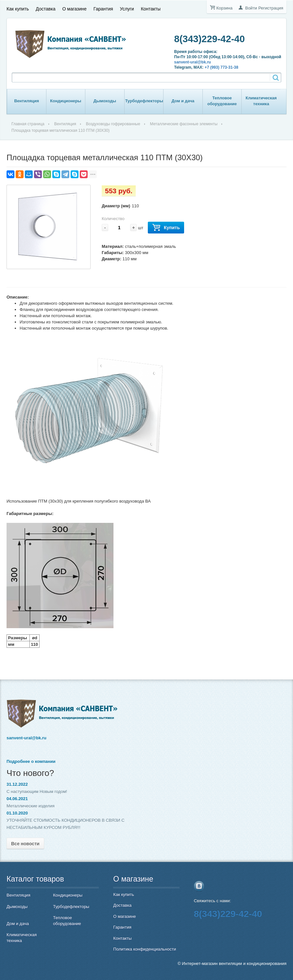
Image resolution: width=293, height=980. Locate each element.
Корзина (224, 8)
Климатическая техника (261, 101)
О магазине (74, 9)
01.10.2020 (17, 813)
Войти (251, 8)
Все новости (25, 844)
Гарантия (103, 9)
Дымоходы (105, 101)
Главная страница (28, 124)
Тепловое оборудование (222, 101)
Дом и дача (183, 101)
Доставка (45, 9)
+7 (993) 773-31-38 (222, 67)
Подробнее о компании (31, 761)
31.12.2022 (17, 784)
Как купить (18, 9)
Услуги (127, 9)
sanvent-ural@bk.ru (193, 62)
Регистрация (271, 8)
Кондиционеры (66, 101)
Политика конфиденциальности (145, 949)
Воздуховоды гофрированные (113, 124)
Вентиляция (26, 101)
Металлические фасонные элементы (184, 124)
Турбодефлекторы (144, 101)
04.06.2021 (17, 799)
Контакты (151, 9)
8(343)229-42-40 (210, 39)
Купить (166, 228)
